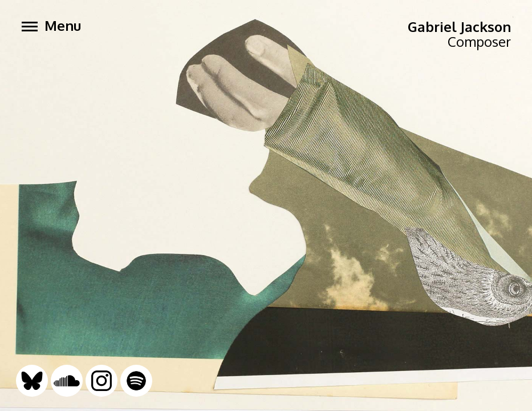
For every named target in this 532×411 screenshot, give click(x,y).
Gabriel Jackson (459, 27)
